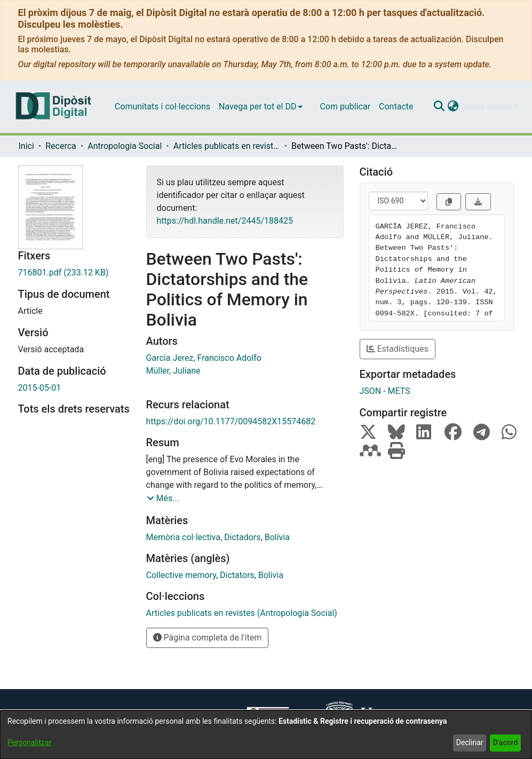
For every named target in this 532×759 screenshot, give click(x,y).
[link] (74, 273)
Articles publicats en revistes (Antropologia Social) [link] (227, 146)
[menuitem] (261, 107)
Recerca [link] (61, 146)
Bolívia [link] (277, 537)
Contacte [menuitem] (396, 106)
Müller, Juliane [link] (173, 371)
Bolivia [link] (271, 575)
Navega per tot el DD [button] (257, 106)
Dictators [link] (237, 575)
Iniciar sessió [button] (487, 106)
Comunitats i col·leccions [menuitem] (162, 106)
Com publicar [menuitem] (345, 106)
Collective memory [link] (181, 575)
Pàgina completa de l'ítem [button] (208, 638)
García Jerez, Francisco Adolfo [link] (204, 358)
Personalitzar (29, 742)
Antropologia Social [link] (125, 146)
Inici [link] (26, 146)
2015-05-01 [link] (40, 388)
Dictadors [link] (243, 537)
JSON (371, 391)
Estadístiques (398, 349)
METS (399, 391)
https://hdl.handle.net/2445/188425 (225, 221)
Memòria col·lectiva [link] (183, 537)
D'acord (506, 742)
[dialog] (266, 735)
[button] (439, 107)
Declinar (470, 742)
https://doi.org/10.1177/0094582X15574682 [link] (231, 421)
